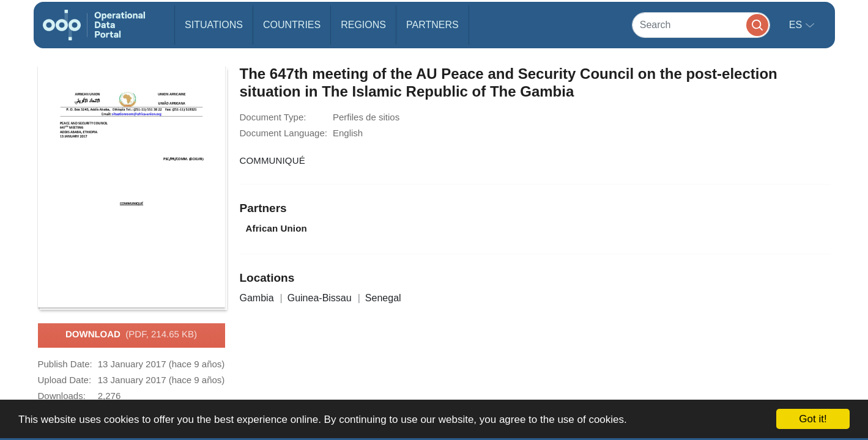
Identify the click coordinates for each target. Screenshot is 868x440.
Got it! (813, 419)
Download (131, 335)
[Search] (701, 25)
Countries (292, 25)
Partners (432, 25)
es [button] (797, 25)
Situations (214, 25)
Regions (363, 25)
